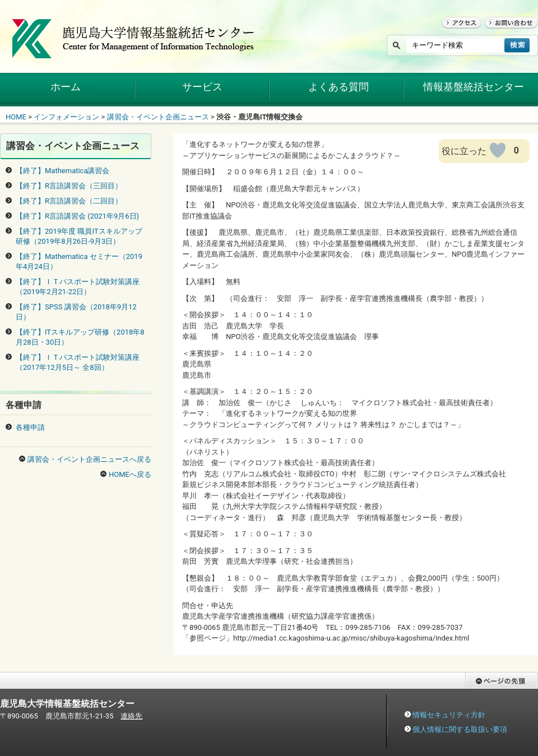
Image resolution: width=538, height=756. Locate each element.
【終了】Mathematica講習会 (63, 171)
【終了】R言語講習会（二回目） (69, 201)
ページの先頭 (487, 694)
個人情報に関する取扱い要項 (460, 729)
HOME (16, 117)
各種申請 (30, 427)
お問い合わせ (506, 33)
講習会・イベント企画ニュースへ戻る (89, 459)
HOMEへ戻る (130, 474)
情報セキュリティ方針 (449, 715)
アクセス (456, 33)
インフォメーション (66, 117)
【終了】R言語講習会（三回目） (69, 186)
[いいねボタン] (498, 150)
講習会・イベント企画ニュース (158, 117)
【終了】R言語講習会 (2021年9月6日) (77, 216)
